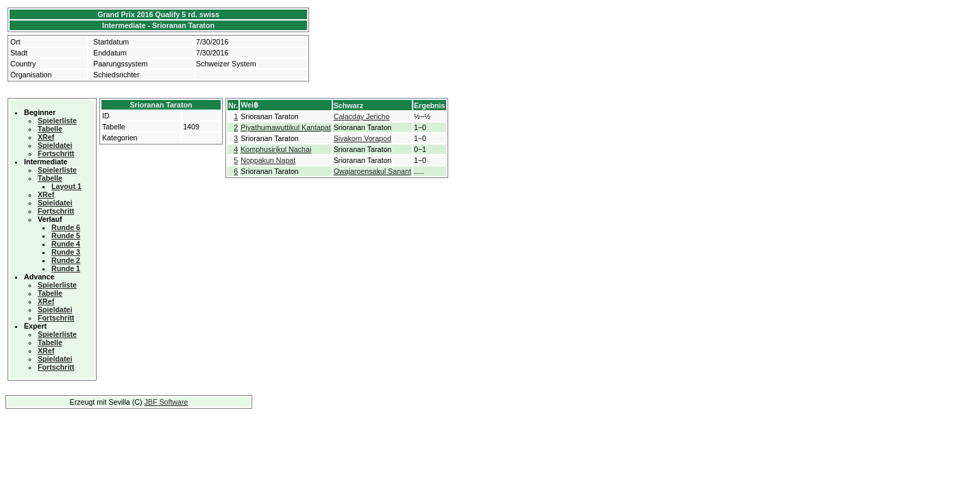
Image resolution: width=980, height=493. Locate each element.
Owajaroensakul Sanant (372, 171)
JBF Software (167, 402)
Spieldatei (55, 145)
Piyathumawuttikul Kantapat (286, 127)
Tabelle (50, 129)
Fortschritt (56, 153)
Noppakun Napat (268, 160)
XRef (46, 137)
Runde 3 (66, 252)
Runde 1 (66, 268)
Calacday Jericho (362, 116)
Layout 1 (66, 186)
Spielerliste (57, 121)
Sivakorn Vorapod (363, 138)
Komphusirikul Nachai (276, 149)
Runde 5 (66, 236)
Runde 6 (66, 227)
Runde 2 (66, 260)
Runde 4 (66, 244)
